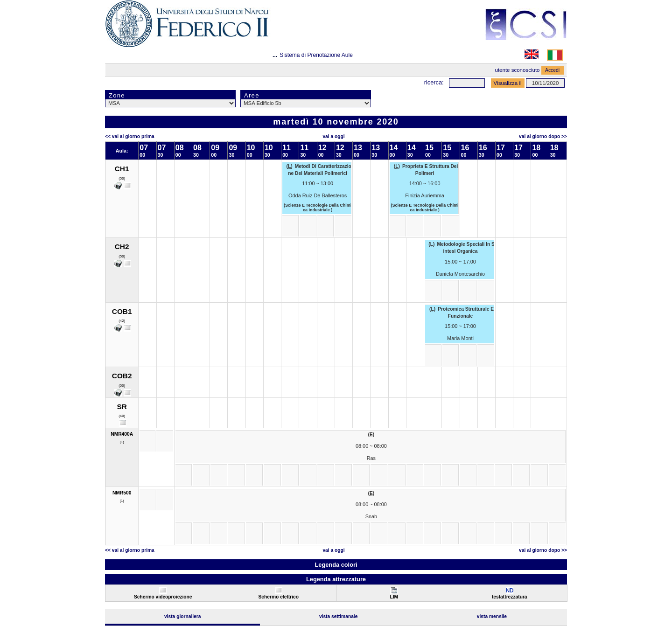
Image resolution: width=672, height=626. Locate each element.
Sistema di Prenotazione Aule (316, 55)
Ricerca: (434, 82)
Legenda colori (336, 565)
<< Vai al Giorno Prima (130, 136)
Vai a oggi (333, 136)
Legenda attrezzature (336, 579)
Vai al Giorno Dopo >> (543, 136)
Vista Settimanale (339, 616)
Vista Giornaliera (183, 616)
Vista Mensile (492, 616)
